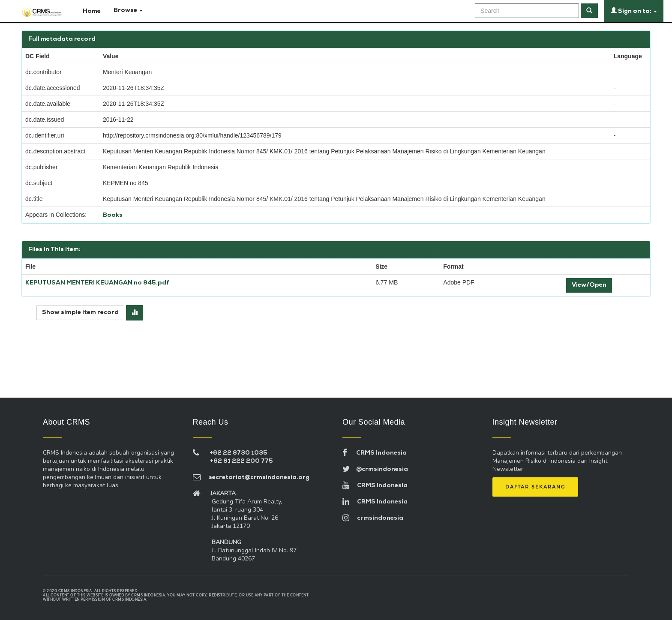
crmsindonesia (373, 518)
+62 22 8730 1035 (238, 453)
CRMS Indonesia (375, 453)
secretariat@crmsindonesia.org (251, 478)
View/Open (589, 285)
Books (113, 215)
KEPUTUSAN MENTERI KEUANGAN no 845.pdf (97, 283)
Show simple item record (80, 313)
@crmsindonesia (375, 469)
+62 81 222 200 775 (241, 461)
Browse (128, 10)
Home (88, 11)
